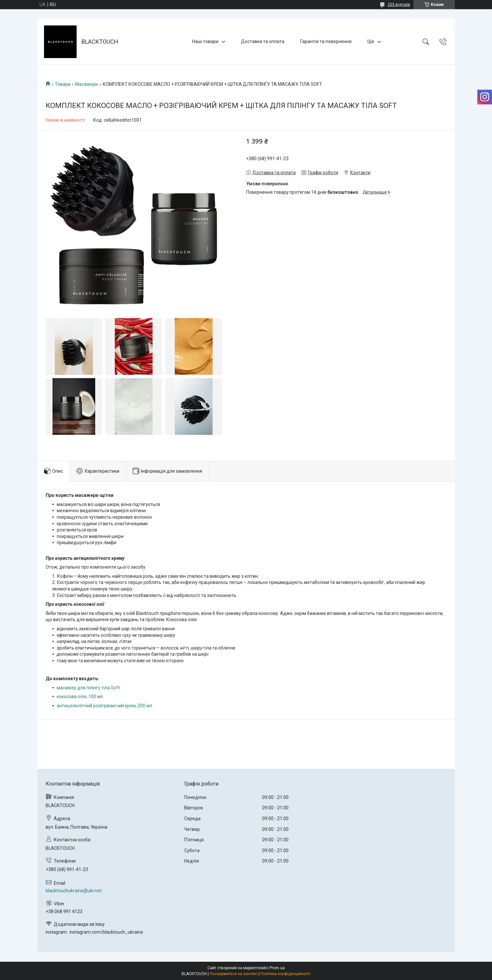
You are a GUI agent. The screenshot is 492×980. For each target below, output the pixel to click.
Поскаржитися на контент (234, 974)
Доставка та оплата (263, 41)
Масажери (86, 84)
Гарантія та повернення (326, 41)
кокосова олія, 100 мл (80, 697)
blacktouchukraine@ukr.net (74, 891)
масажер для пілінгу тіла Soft (88, 688)
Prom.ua (277, 968)
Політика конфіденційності (285, 974)
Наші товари (205, 41)
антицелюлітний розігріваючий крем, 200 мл (105, 706)
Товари (63, 84)
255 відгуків (399, 5)
